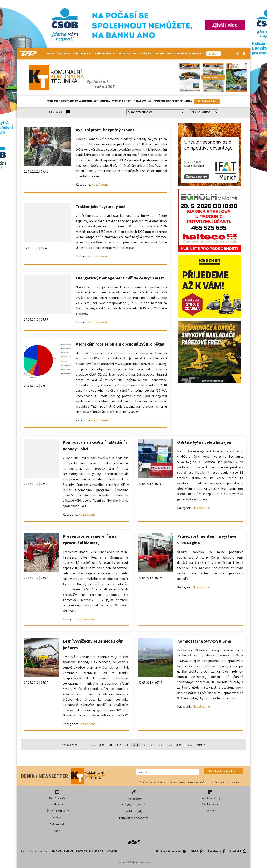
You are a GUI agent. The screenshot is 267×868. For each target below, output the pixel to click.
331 (110, 745)
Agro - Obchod (177, 53)
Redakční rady (133, 811)
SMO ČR (57, 851)
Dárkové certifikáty (57, 811)
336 (153, 745)
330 (101, 745)
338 (170, 745)
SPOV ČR (81, 851)
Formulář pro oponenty (133, 818)
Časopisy (64, 53)
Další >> (201, 745)
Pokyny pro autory (133, 804)
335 (144, 745)
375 (190, 745)
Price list (210, 811)
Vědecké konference (169, 101)
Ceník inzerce (210, 804)
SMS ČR (69, 851)
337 (161, 745)
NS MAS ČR (96, 851)
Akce (57, 831)
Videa (188, 101)
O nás (51, 53)
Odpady (105, 101)
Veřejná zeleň (122, 101)
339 (178, 745)
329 (93, 745)
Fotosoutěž (57, 824)
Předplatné (83, 53)
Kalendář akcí (207, 101)
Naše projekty (106, 53)
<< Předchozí (70, 745)
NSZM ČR (111, 851)
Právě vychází (143, 101)
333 (127, 745)
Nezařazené (100, 184)
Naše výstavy (129, 53)
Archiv (160, 53)
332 (119, 745)
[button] (224, 771)
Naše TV (147, 53)
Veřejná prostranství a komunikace (73, 101)
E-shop (57, 817)
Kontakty (196, 53)
